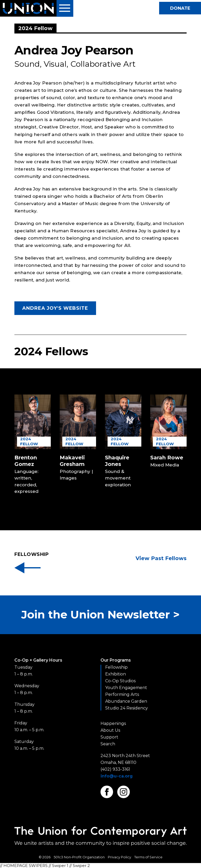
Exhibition (116, 674)
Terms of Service (148, 857)
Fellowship (116, 667)
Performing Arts (122, 694)
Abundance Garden (126, 701)
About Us (110, 730)
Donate (180, 8)
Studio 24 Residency (127, 708)
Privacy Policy (119, 857)
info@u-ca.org (117, 776)
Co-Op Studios (120, 681)
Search (108, 744)
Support (109, 737)
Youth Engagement (126, 688)
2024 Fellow (29, 441)
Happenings (113, 723)
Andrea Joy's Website (55, 308)
